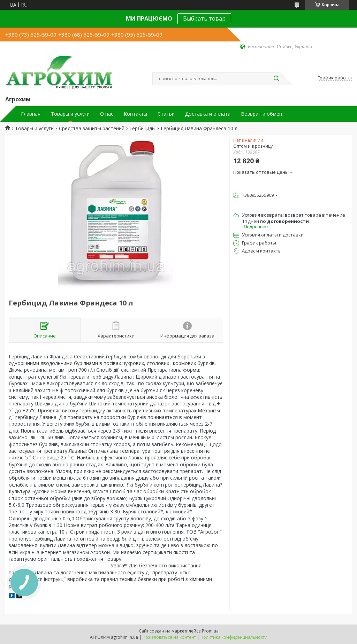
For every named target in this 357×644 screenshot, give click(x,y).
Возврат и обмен (261, 114)
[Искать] (276, 79)
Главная (31, 114)
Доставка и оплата (208, 114)
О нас (107, 114)
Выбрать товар (204, 18)
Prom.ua (210, 631)
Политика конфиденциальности (234, 637)
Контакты (135, 114)
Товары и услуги (70, 114)
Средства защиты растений (92, 129)
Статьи (166, 114)
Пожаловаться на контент (169, 637)
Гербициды (142, 129)
